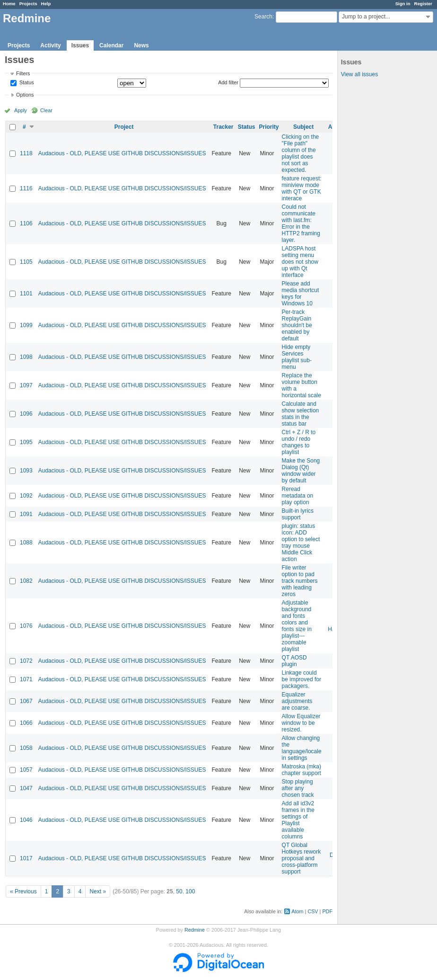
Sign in (403, 4)
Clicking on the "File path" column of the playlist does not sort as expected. (301, 153)
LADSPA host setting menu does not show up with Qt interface (300, 262)
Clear (46, 110)
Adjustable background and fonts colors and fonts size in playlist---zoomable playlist (297, 626)
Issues (80, 45)
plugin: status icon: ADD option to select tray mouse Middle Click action (301, 543)
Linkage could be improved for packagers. (302, 679)
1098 (26, 357)
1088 (26, 543)
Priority (269, 127)
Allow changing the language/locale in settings (302, 748)
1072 (26, 661)
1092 (26, 496)
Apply (21, 110)
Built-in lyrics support (298, 514)
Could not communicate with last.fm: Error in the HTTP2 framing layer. (301, 223)
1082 (26, 581)
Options (25, 95)
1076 (26, 626)
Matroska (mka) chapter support (302, 770)
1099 (26, 325)
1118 (26, 153)
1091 (26, 514)
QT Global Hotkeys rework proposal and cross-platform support (302, 858)
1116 (26, 188)
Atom (297, 911)
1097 (26, 385)
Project (124, 127)
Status (26, 83)
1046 (26, 820)
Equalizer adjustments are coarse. (297, 701)
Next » (98, 891)
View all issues (359, 74)
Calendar (111, 45)
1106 (26, 223)
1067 (26, 701)
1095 (26, 442)
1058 (26, 748)
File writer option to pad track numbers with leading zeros (300, 581)
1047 (26, 788)
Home (9, 4)
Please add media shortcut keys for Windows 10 (301, 294)
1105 (26, 262)
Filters (23, 73)
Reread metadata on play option (298, 496)
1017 (26, 858)
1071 (26, 679)
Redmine (195, 930)
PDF (327, 911)
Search (263, 17)
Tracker (223, 127)
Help (46, 4)
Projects (28, 4)
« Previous (23, 891)
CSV (313, 911)
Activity (50, 45)
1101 (26, 294)
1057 (26, 770)
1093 (26, 471)
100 (190, 891)
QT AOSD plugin (294, 661)
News (141, 45)
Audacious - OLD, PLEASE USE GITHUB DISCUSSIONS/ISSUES (122, 153)
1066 (26, 723)
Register (423, 4)
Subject (303, 127)
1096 (26, 414)
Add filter (228, 82)
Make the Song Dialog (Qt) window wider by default (301, 471)
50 (179, 891)
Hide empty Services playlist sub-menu (297, 357)
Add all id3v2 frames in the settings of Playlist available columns (298, 820)
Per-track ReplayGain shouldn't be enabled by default (297, 325)
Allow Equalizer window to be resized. (301, 723)
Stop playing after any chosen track (298, 788)
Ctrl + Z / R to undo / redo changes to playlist (299, 442)
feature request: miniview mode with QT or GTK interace (302, 188)
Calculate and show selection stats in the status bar (301, 414)
